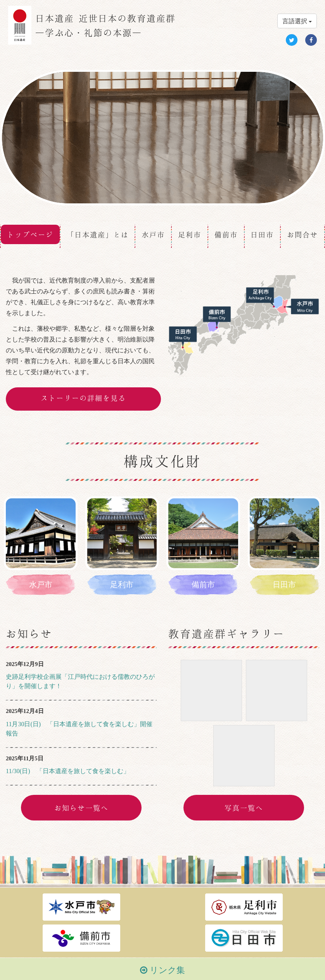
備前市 (226, 234)
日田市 (262, 234)
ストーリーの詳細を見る (83, 398)
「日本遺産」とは (98, 234)
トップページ (30, 234)
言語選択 (297, 21)
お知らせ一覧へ (81, 808)
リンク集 (162, 970)
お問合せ (303, 234)
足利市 (190, 234)
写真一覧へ (244, 808)
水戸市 (153, 234)
